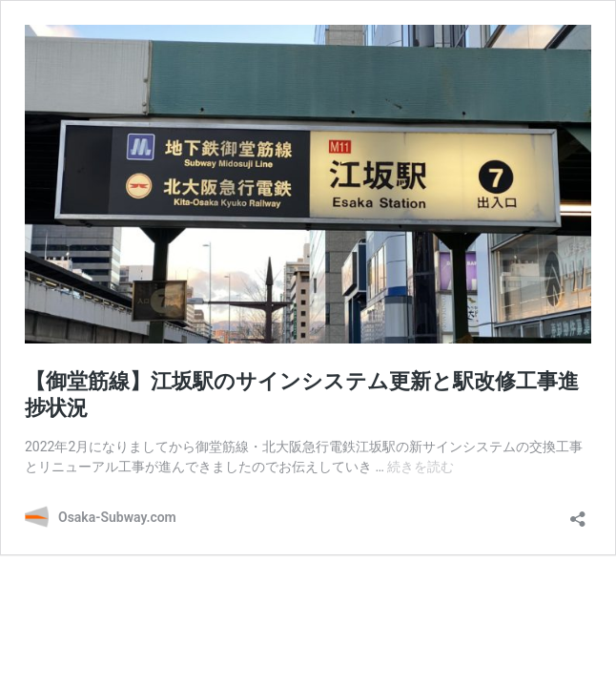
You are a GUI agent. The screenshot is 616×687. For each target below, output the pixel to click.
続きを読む (421, 467)
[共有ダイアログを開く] (578, 513)
